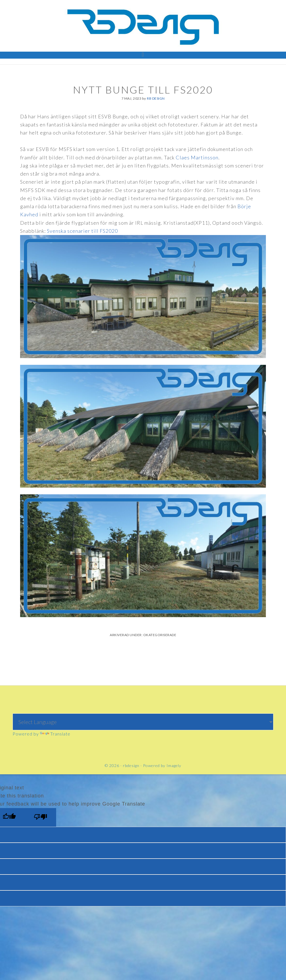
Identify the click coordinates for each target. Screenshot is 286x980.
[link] (197, 157)
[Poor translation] (40, 817)
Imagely (174, 765)
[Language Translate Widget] (143, 722)
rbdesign (143, 27)
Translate (55, 734)
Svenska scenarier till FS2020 (82, 231)
